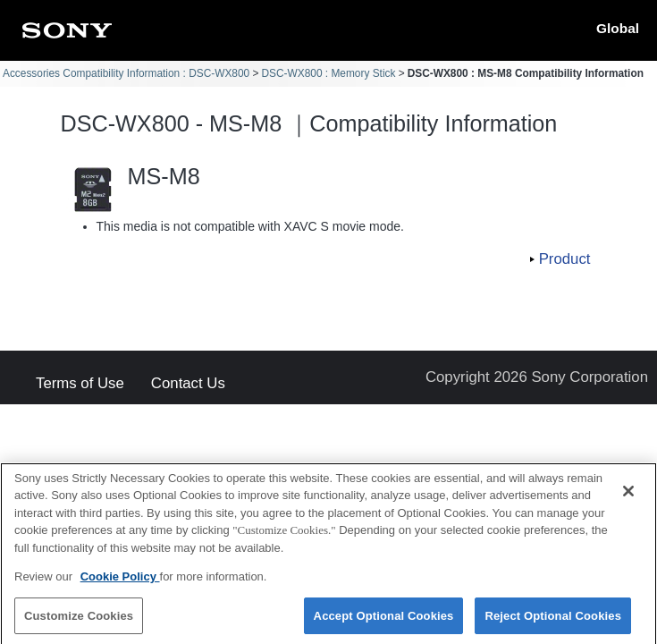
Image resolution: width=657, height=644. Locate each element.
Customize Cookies (79, 624)
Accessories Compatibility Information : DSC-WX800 (126, 73)
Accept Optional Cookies (384, 624)
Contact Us (188, 384)
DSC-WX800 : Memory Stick (328, 73)
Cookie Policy (120, 585)
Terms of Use (80, 384)
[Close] (628, 499)
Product (565, 259)
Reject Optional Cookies (553, 624)
